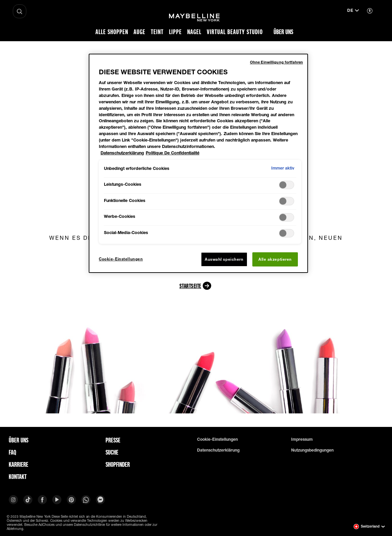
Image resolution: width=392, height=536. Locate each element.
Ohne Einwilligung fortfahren (276, 62)
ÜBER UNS (19, 440)
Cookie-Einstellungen (217, 439)
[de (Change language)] (353, 11)
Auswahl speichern (224, 259)
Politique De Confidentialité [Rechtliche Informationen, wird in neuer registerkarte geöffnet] (173, 153)
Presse (113, 440)
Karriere (19, 464)
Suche (112, 452)
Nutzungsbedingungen (312, 450)
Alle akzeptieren (275, 259)
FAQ (12, 452)
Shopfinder (118, 464)
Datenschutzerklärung (218, 450)
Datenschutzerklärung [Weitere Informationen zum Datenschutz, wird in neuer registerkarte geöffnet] (122, 153)
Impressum (302, 439)
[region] (198, 163)
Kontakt (18, 477)
